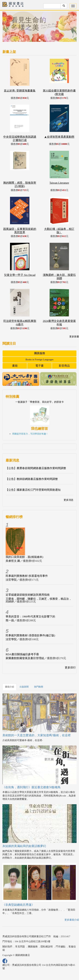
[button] (8, 28)
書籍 (15, 366)
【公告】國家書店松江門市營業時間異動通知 (33, 490)
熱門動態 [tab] (39, 687)
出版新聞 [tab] (24, 687)
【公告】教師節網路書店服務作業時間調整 (32, 479)
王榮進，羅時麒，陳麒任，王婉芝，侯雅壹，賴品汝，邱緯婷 (39, 600)
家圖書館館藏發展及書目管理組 (25, 658)
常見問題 (20, 947)
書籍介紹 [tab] (10, 687)
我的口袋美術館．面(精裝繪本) (24, 557)
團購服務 (40, 353)
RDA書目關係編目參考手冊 (22, 654)
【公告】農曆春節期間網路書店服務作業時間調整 (36, 468)
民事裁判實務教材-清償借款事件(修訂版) (30, 635)
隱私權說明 (47, 947)
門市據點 (61, 947)
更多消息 (68, 500)
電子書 (39, 366)
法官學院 (11, 580)
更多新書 (74, 337)
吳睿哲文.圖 (13, 561)
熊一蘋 (10, 620)
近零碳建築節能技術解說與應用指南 (28, 595)
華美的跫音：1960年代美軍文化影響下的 (30, 617)
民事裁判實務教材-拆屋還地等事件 (27, 576)
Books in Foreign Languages (39, 359)
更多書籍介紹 (72, 920)
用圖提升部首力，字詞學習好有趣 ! (30, 434)
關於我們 (7, 947)
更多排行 (70, 668)
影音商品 (64, 366)
